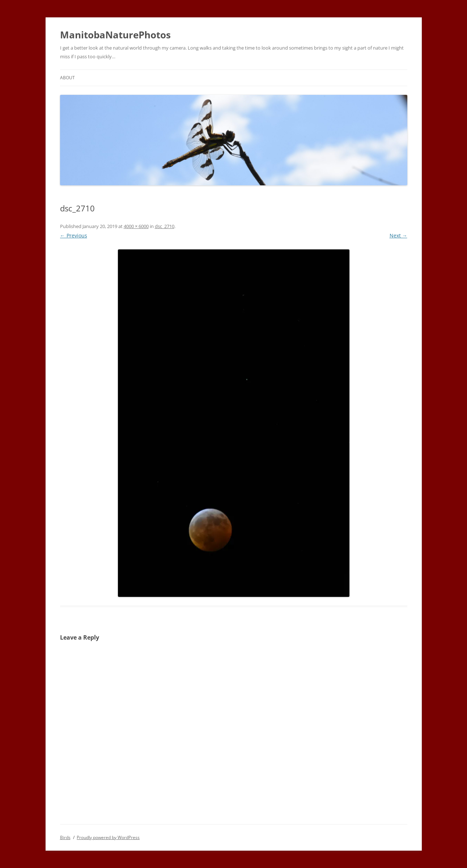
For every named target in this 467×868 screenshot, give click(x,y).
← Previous (74, 235)
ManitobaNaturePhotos (115, 35)
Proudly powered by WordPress (108, 837)
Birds (65, 837)
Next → (398, 235)
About (67, 78)
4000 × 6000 (136, 226)
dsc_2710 (165, 226)
